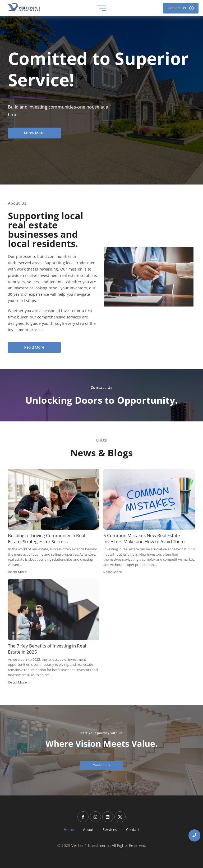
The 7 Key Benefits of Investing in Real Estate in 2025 (47, 649)
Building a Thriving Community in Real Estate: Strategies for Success (47, 538)
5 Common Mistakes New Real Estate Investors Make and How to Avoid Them (144, 538)
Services (110, 829)
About (88, 829)
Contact (133, 829)
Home (69, 829)
